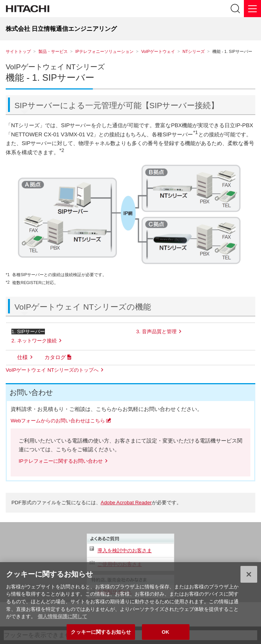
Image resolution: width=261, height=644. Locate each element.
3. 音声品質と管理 (156, 332)
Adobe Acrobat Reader (126, 503)
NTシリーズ (194, 51)
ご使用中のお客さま (120, 564)
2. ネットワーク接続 (34, 341)
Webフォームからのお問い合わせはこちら (58, 421)
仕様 (22, 357)
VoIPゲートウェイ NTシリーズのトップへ (52, 370)
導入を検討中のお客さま (125, 551)
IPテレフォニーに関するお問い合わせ (61, 461)
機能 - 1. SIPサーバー (50, 78)
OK (166, 635)
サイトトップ (18, 51)
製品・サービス (53, 51)
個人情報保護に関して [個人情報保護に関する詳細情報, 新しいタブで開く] (62, 619)
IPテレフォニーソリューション (104, 51)
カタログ (55, 357)
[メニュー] (252, 9)
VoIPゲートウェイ (158, 51)
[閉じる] (249, 577)
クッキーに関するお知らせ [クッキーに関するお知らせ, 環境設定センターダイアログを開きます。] (101, 635)
